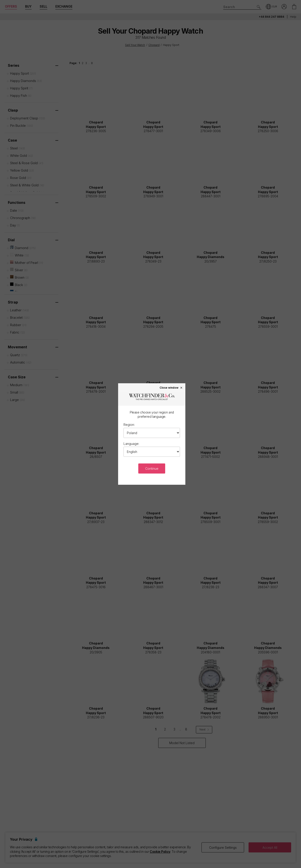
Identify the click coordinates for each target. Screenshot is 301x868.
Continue (152, 468)
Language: (131, 444)
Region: (129, 425)
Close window (171, 388)
